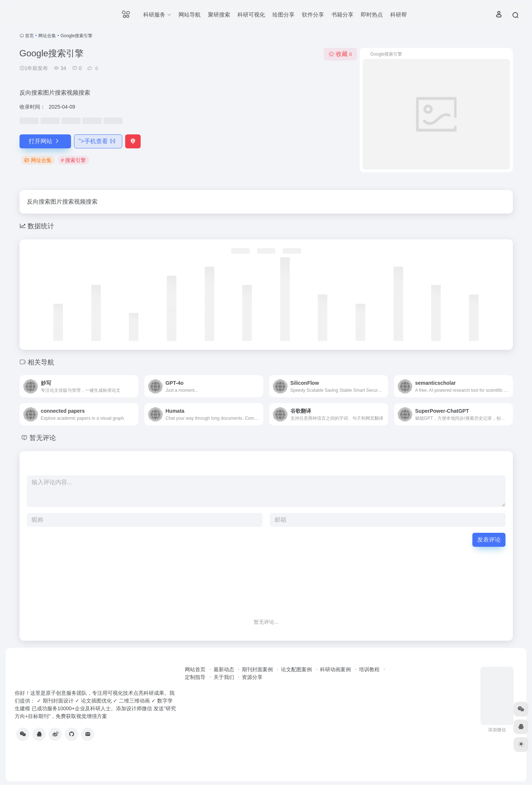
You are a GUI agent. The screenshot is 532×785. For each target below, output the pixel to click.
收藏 (340, 54)
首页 (29, 36)
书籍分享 (342, 15)
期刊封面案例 (257, 669)
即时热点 (372, 15)
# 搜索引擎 (74, 160)
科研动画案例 (335, 669)
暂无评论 (43, 438)
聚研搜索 (219, 15)
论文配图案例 (296, 669)
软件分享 (313, 15)
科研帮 (399, 15)
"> (98, 141)
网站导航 (190, 15)
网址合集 (47, 36)
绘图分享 (283, 15)
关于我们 (224, 677)
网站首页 (195, 669)
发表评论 (489, 540)
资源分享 (252, 677)
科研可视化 (251, 15)
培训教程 (369, 669)
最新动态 (224, 669)
